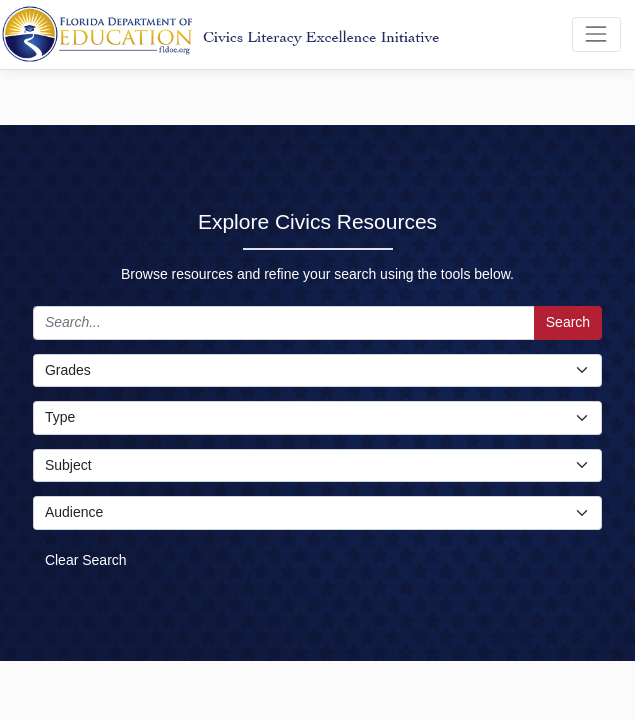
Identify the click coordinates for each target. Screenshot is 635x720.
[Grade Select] (317, 371)
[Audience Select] (317, 513)
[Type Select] (317, 418)
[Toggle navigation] (596, 34)
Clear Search (86, 560)
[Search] (284, 323)
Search (568, 322)
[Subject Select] (317, 466)
